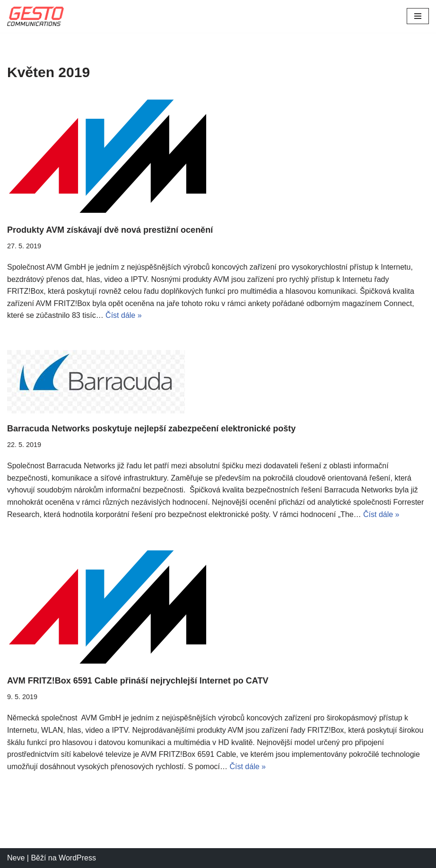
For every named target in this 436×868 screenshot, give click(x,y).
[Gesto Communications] (35, 16)
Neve (16, 858)
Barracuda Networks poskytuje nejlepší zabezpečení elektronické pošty (151, 429)
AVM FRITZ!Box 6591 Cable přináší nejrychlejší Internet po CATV (138, 681)
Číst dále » (123, 315)
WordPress (77, 858)
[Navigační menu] (418, 16)
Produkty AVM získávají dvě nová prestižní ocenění (110, 230)
